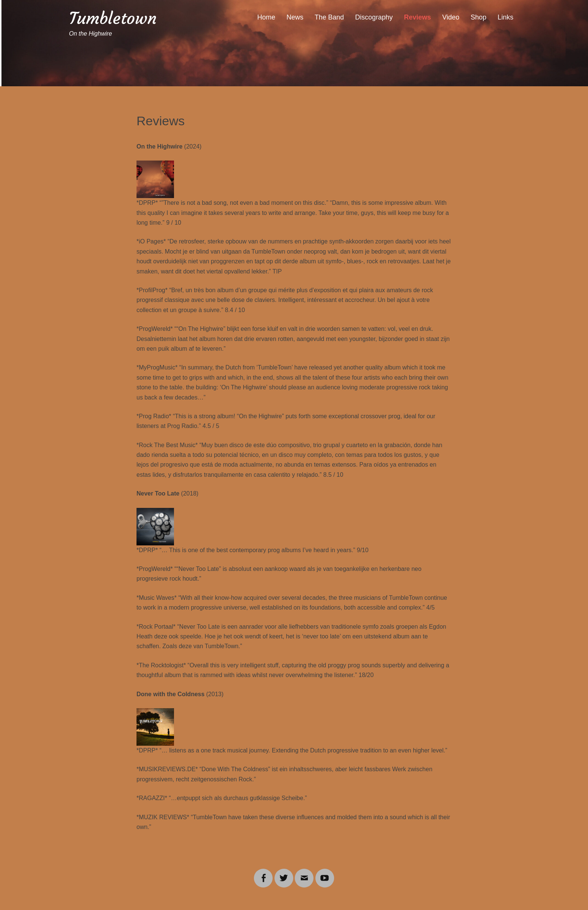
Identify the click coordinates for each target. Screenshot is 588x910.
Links (505, 17)
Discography (374, 17)
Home (266, 17)
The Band (329, 17)
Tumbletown (113, 18)
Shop (478, 17)
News (295, 17)
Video (451, 17)
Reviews (417, 17)
